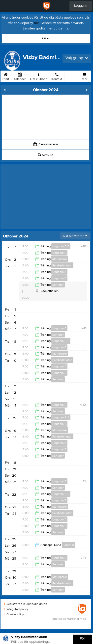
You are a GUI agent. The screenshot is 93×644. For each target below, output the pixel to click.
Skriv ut (46, 155)
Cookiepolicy (14, 614)
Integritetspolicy (16, 609)
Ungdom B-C (61, 246)
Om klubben (39, 76)
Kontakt (57, 76)
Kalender (20, 76)
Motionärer (60, 259)
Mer (85, 76)
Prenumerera (46, 144)
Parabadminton (62, 265)
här (36, 23)
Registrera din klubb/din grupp (26, 604)
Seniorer (58, 285)
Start (6, 76)
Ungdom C (59, 253)
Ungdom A (59, 272)
